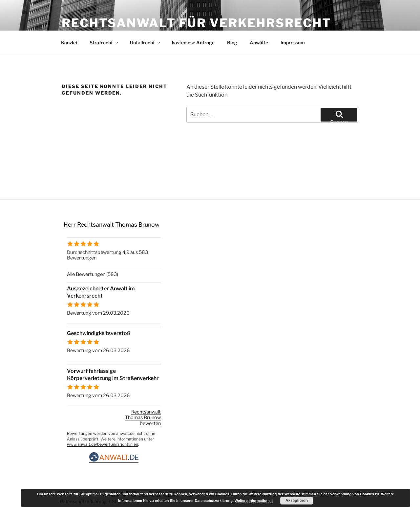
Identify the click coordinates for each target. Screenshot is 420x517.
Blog (232, 43)
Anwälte (259, 43)
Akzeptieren (297, 501)
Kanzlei (69, 43)
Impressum (293, 43)
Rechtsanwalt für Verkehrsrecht (196, 23)
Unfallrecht (146, 43)
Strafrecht (104, 43)
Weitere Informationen (254, 501)
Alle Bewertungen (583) (93, 274)
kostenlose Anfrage (193, 43)
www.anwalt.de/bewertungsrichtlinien (103, 444)
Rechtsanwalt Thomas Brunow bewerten (143, 418)
